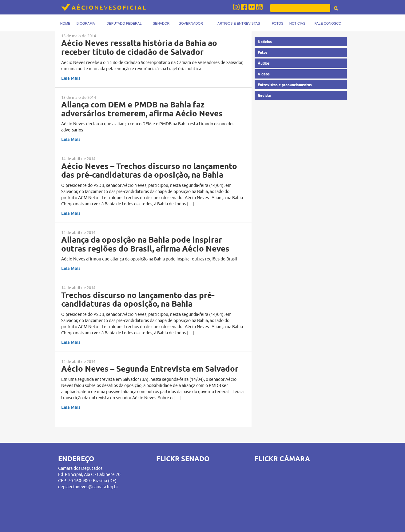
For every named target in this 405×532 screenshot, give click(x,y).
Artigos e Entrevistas (239, 23)
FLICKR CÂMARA (282, 459)
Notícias (297, 23)
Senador (161, 23)
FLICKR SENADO (183, 459)
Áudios (264, 63)
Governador (191, 23)
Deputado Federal (124, 23)
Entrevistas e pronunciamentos (285, 85)
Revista (264, 96)
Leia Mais (71, 78)
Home (65, 23)
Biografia (86, 23)
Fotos (278, 23)
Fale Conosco (328, 23)
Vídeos (264, 74)
